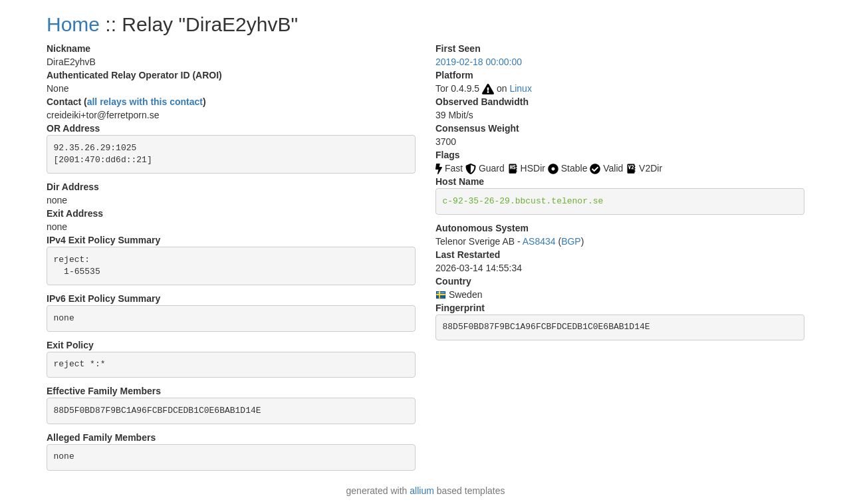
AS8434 (539, 241)
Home (73, 24)
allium (422, 491)
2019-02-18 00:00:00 (479, 62)
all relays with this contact (145, 102)
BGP (571, 241)
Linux (520, 88)
